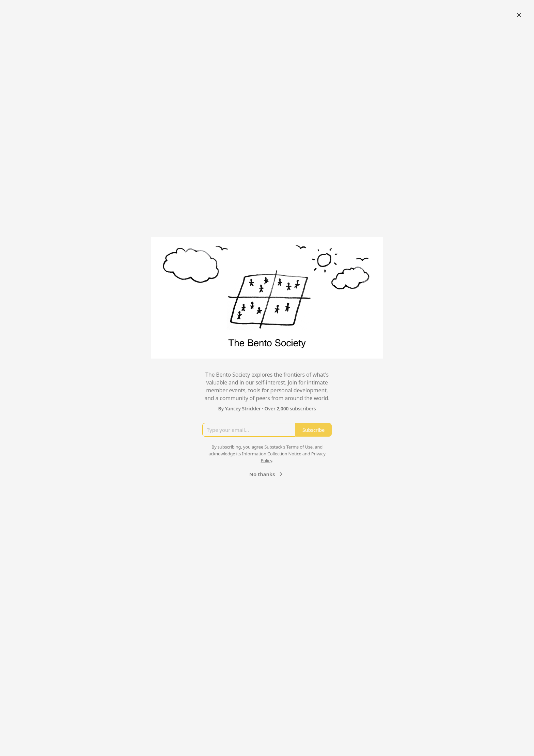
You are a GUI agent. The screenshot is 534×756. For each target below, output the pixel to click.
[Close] (519, 15)
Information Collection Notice (271, 454)
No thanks (267, 474)
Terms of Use (300, 447)
